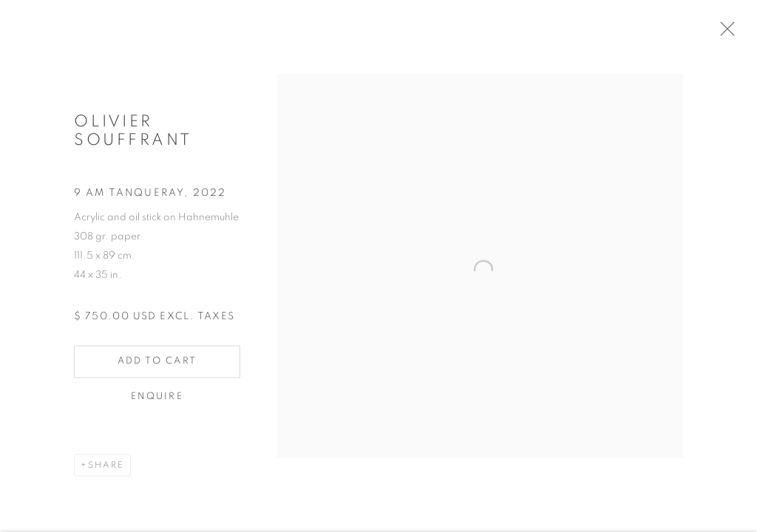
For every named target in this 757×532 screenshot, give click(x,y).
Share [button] (106, 470)
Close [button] (729, 33)
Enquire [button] (157, 402)
